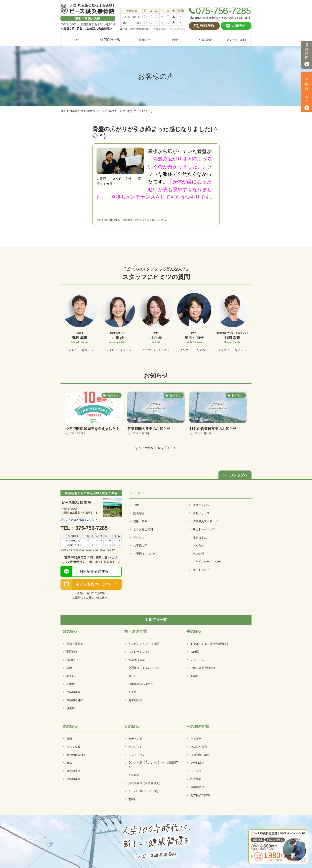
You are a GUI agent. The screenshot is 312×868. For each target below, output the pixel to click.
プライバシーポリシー (207, 562)
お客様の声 (76, 111)
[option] (80, 323)
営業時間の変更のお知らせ (149, 429)
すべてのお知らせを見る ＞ (156, 448)
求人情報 (198, 554)
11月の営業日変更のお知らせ (213, 429)
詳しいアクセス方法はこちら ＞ (79, 520)
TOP (63, 111)
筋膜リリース (201, 513)
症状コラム (200, 538)
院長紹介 (139, 513)
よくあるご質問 (143, 529)
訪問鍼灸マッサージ (205, 521)
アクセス (139, 538)
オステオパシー (203, 505)
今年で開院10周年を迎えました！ (92, 429)
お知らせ (198, 545)
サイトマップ (201, 570)
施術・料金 (140, 521)
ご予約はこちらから (146, 554)
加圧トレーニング (204, 529)
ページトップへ (235, 475)
